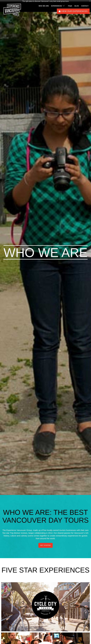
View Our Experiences (74, 10)
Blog (77, 5)
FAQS (70, 5)
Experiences (57, 5)
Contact (85, 5)
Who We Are (44, 5)
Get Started (45, 544)
